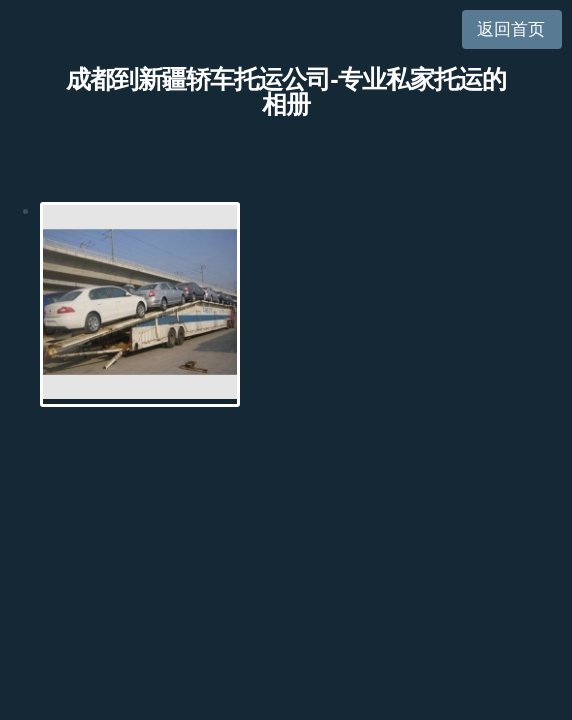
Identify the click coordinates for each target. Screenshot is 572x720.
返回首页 (511, 29)
